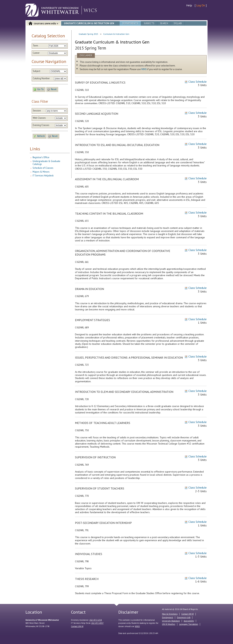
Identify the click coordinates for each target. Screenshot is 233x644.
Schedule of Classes (43, 168)
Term (35, 46)
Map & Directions (170, 614)
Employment (168, 617)
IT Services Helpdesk (43, 176)
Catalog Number (41, 78)
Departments (130, 23)
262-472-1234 (96, 620)
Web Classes (39, 118)
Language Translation (189, 624)
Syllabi (178, 23)
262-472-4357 (97, 623)
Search (164, 23)
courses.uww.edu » (46, 23)
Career (36, 53)
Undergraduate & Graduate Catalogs (46, 163)
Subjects (149, 23)
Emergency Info (184, 617)
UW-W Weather (169, 624)
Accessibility (189, 621)
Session (37, 111)
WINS (144, 69)
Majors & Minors (41, 172)
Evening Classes (41, 125)
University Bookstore (171, 621)
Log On (201, 5)
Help (189, 5)
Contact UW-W (77, 626)
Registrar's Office (41, 157)
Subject (36, 71)
